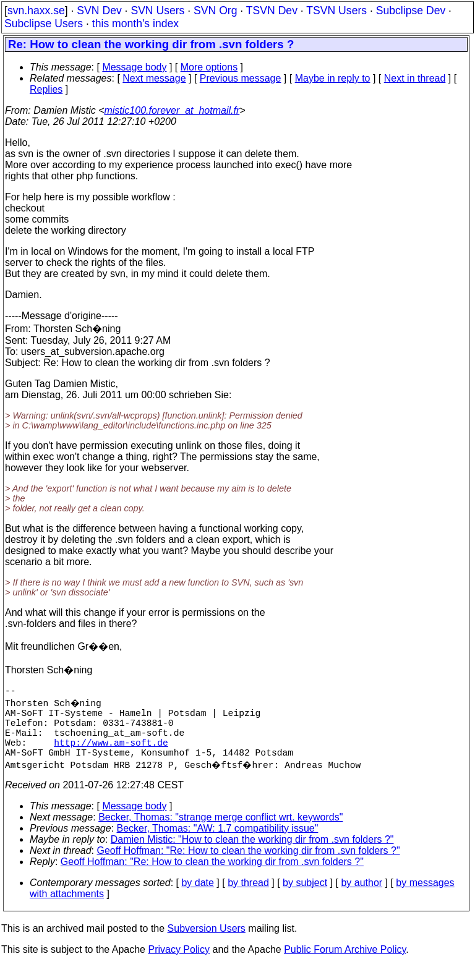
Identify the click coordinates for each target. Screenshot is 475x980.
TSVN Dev (272, 11)
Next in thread (415, 78)
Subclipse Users (44, 23)
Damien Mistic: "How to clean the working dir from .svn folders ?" (252, 854)
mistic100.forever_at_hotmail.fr (172, 110)
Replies (46, 89)
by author (362, 897)
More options (209, 67)
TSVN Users (336, 11)
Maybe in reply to (333, 78)
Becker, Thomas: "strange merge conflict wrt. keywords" (220, 832)
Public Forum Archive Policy (345, 964)
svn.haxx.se (36, 11)
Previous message (241, 78)
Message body (134, 67)
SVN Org (215, 11)
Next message (154, 78)
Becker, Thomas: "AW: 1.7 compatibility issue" (218, 843)
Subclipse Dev (411, 11)
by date (197, 897)
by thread (248, 897)
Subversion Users (207, 943)
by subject (305, 897)
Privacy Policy (179, 964)
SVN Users (157, 11)
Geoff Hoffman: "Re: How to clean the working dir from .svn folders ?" (249, 865)
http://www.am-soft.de (111, 754)
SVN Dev (99, 11)
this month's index (135, 23)
